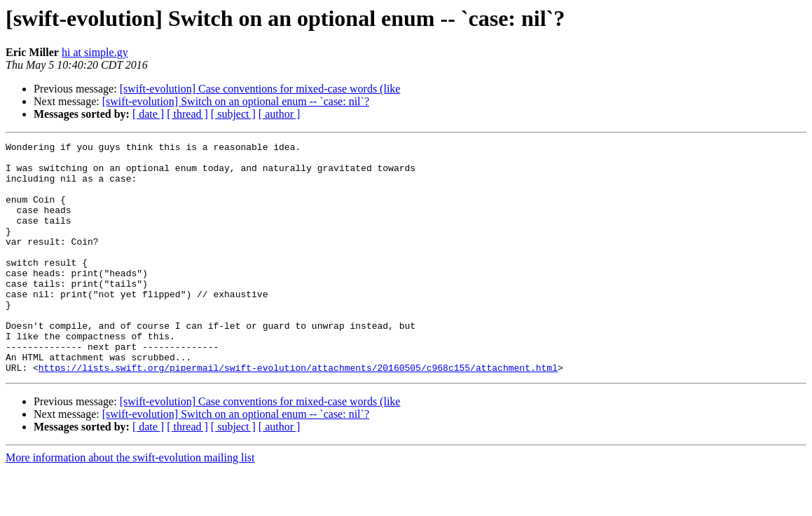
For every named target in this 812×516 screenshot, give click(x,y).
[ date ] (148, 114)
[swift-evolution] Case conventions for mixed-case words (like (260, 89)
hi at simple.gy (95, 52)
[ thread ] (187, 114)
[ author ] (280, 114)
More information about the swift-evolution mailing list (130, 504)
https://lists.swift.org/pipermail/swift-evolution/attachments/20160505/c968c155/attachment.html (298, 414)
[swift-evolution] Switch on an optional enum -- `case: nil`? (236, 101)
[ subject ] (233, 114)
